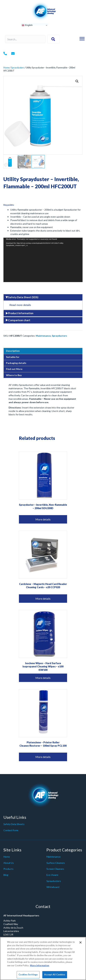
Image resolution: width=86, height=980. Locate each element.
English (27, 25)
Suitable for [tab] (13, 357)
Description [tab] (13, 351)
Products (8, 869)
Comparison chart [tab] (18, 320)
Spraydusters (18, 68)
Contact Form (11, 830)
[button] (77, 81)
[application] (43, 260)
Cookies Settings (28, 975)
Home (6, 68)
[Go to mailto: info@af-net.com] (13, 54)
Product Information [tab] (19, 313)
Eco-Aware (52, 875)
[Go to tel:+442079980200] (5, 54)
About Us (9, 863)
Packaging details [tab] (16, 363)
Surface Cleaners (56, 863)
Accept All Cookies (55, 975)
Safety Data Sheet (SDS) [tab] (22, 297)
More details (43, 519)
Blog (6, 875)
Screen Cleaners (55, 869)
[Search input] (25, 39)
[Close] (80, 942)
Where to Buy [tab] (14, 375)
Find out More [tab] (14, 369)
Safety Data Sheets (14, 824)
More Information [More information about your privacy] (40, 965)
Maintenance (43, 336)
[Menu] (82, 39)
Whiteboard (53, 887)
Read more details (20, 305)
